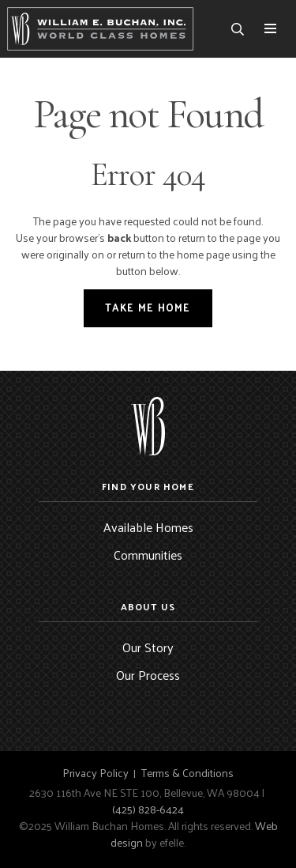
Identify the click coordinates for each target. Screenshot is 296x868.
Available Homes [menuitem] (148, 527)
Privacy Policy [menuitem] (96, 773)
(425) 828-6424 (148, 809)
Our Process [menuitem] (148, 675)
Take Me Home (148, 307)
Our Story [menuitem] (148, 647)
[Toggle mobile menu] (270, 28)
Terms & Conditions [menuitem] (187, 773)
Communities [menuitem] (148, 555)
